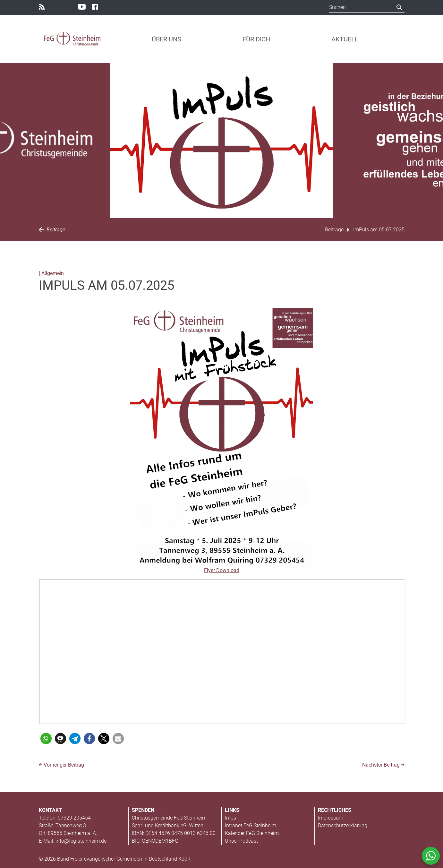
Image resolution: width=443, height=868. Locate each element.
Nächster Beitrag (383, 765)
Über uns (166, 39)
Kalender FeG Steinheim (252, 833)
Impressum (331, 818)
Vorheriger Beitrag (61, 765)
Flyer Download (222, 570)
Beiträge (52, 230)
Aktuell (345, 39)
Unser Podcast (241, 841)
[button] (46, 739)
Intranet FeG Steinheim (251, 825)
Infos (230, 818)
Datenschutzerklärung (343, 825)
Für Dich (256, 39)
